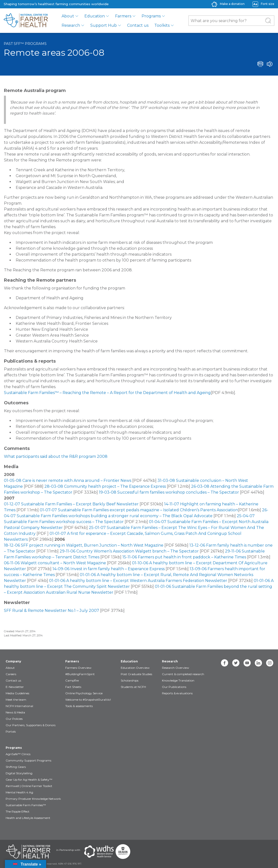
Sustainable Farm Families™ (26, 805)
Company (13, 661)
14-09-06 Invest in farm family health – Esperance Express (109, 569)
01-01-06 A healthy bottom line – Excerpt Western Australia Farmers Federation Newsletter (138, 581)
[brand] (26, 21)
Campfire (72, 680)
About (68, 16)
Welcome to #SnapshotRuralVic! (88, 700)
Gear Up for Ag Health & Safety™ (29, 780)
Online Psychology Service (84, 693)
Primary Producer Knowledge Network (33, 799)
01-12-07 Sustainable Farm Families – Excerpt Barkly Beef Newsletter (71, 504)
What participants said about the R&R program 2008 (56, 456)
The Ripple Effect (18, 811)
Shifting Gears (16, 767)
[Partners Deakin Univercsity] (123, 852)
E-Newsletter (15, 687)
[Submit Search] (268, 21)
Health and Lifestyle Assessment (28, 818)
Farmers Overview (78, 668)
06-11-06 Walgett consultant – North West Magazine (55, 563)
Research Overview (176, 668)
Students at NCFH (133, 687)
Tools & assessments (79, 706)
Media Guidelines (17, 693)
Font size (268, 4)
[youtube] (247, 663)
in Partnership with (68, 850)
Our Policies (14, 719)
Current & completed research (183, 674)
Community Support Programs (28, 760)
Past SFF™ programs (25, 44)
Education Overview (135, 668)
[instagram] (270, 663)
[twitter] (236, 663)
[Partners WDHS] (99, 852)
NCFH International (19, 706)
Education (95, 16)
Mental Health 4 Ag (19, 792)
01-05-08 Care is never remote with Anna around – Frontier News (68, 480)
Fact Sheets (73, 687)
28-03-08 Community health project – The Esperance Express (105, 486)
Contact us (138, 25)
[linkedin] (258, 663)
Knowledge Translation (178, 680)
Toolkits (162, 25)
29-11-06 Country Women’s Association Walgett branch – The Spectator (129, 551)
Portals (11, 731)
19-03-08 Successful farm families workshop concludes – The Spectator (169, 492)
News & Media (15, 712)
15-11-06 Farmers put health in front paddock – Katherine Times (184, 557)
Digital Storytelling (19, 773)
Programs (151, 16)
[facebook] (225, 663)
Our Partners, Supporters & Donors (31, 725)
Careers (11, 674)
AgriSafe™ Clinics (18, 754)
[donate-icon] (214, 4)
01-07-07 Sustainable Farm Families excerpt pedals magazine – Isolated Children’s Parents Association (139, 510)
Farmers (123, 16)
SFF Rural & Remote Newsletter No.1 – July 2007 (52, 611)
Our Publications (174, 687)
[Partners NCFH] (28, 852)
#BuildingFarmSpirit (80, 674)
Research (71, 25)
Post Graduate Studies (136, 674)
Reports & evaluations (177, 693)
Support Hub (104, 25)
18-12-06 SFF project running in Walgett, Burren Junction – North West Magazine (84, 545)
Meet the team (16, 700)
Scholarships (130, 680)
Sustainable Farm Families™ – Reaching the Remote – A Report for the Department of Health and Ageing (107, 393)
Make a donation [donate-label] (232, 4)
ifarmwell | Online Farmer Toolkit (29, 786)
